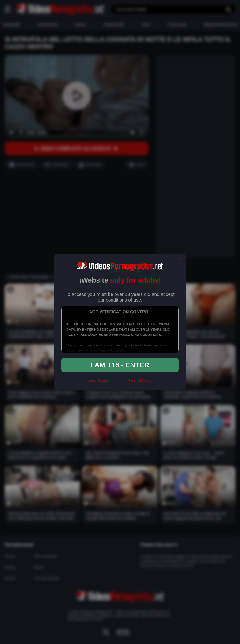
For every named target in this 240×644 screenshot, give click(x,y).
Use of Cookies (99, 380)
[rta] (119, 383)
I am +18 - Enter (120, 365)
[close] (181, 259)
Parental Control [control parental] (140, 380)
